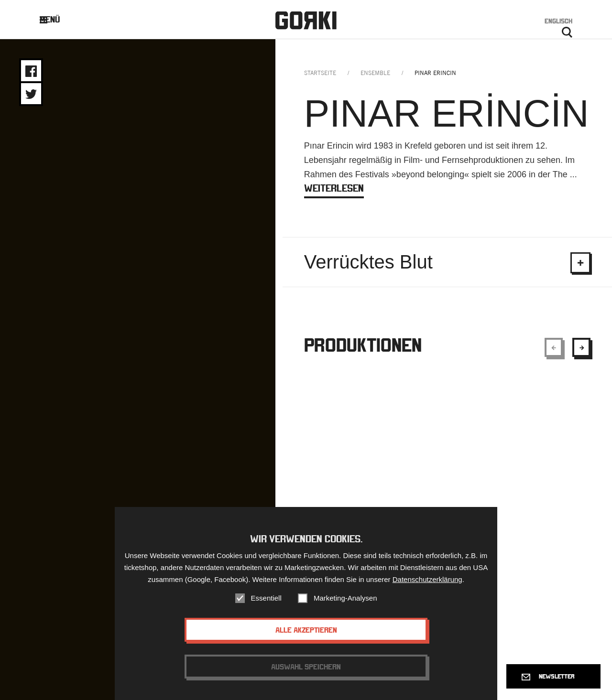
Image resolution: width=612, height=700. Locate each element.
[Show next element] (581, 347)
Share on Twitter (31, 94)
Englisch (558, 21)
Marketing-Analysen (345, 598)
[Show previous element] (554, 347)
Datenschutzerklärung (427, 579)
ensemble (375, 73)
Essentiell (266, 598)
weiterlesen (334, 188)
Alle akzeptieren (306, 630)
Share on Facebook (31, 71)
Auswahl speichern (306, 667)
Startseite (320, 73)
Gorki (306, 20)
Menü (57, 19)
